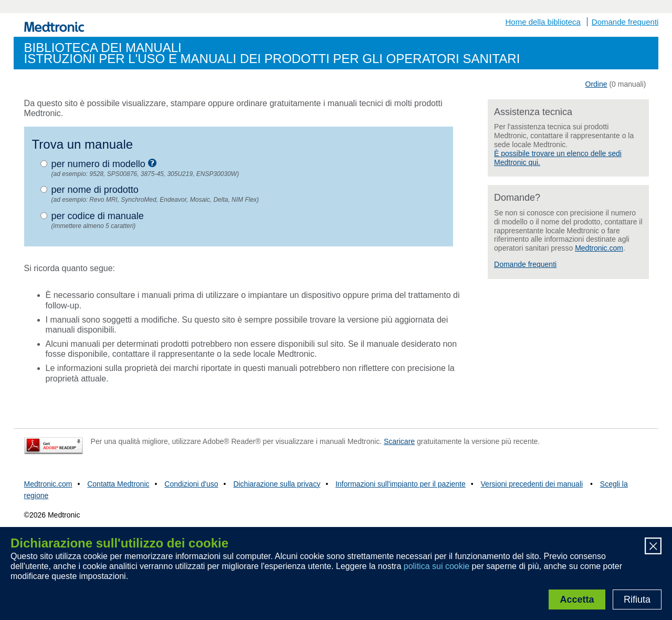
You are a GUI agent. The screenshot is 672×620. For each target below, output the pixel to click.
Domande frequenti (625, 22)
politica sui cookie (437, 566)
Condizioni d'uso (191, 484)
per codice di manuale (98, 216)
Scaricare (399, 441)
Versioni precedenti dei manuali (532, 484)
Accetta (577, 600)
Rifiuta (637, 600)
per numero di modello (104, 164)
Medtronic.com (599, 248)
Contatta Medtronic (118, 484)
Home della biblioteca (543, 22)
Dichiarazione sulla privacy (277, 484)
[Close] (653, 547)
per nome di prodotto (95, 190)
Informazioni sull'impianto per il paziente (401, 484)
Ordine (596, 84)
